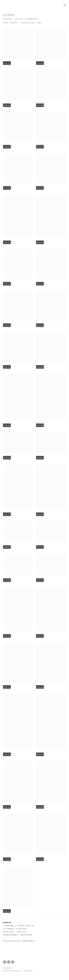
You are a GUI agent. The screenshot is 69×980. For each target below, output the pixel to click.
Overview (14, 23)
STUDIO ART (18, 5)
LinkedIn (9, 962)
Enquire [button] (7, 66)
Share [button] (39, 23)
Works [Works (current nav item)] (5, 23)
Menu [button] (64, 5)
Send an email (13, 962)
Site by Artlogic (28, 971)
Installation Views (27, 23)
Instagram (5, 962)
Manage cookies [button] (7, 968)
